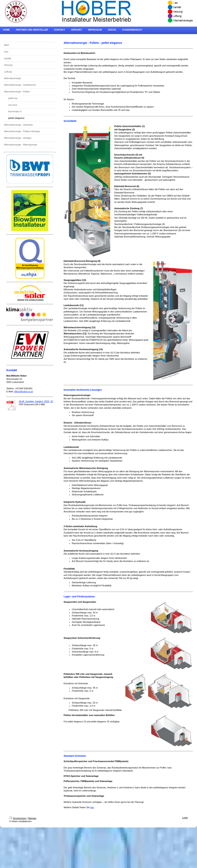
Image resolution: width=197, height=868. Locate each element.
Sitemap (32, 818)
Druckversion (18, 818)
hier (92, 807)
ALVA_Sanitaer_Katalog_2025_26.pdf (38, 401)
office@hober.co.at (23, 391)
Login (185, 818)
